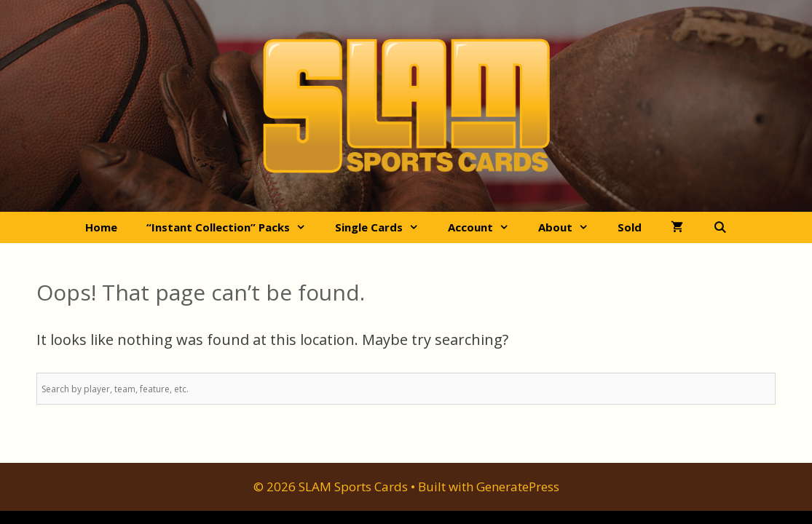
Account (486, 227)
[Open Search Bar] (719, 227)
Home (101, 227)
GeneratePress (518, 487)
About (571, 227)
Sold (630, 227)
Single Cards (384, 227)
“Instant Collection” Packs (233, 227)
